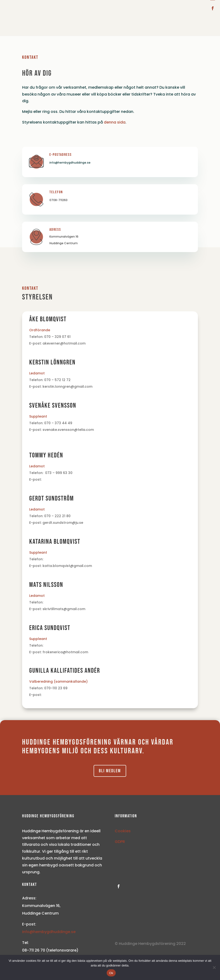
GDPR (120, 842)
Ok (111, 973)
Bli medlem (110, 771)
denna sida (115, 122)
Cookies (123, 831)
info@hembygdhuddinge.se (49, 932)
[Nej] (214, 967)
